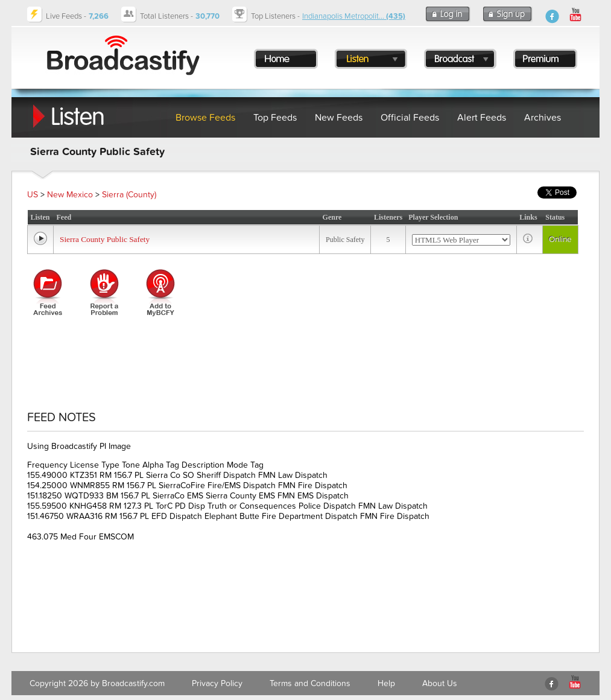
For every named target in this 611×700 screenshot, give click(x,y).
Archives (543, 118)
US (33, 195)
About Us (440, 683)
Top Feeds (275, 118)
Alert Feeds (482, 118)
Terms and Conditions (310, 683)
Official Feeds (410, 118)
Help (386, 683)
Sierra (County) (129, 195)
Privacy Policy (217, 683)
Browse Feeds (205, 118)
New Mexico (70, 195)
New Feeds (339, 118)
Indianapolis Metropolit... (354, 16)
